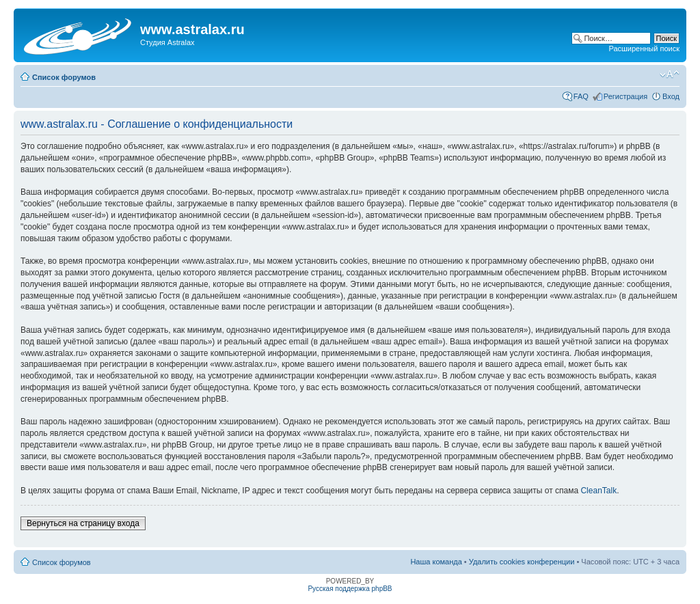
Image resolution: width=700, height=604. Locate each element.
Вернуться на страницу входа (83, 523)
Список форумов (64, 77)
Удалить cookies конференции (522, 562)
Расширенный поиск (644, 49)
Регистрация (625, 96)
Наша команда (436, 562)
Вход (671, 96)
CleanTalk (598, 491)
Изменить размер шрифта (670, 74)
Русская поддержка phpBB (350, 589)
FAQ (581, 96)
